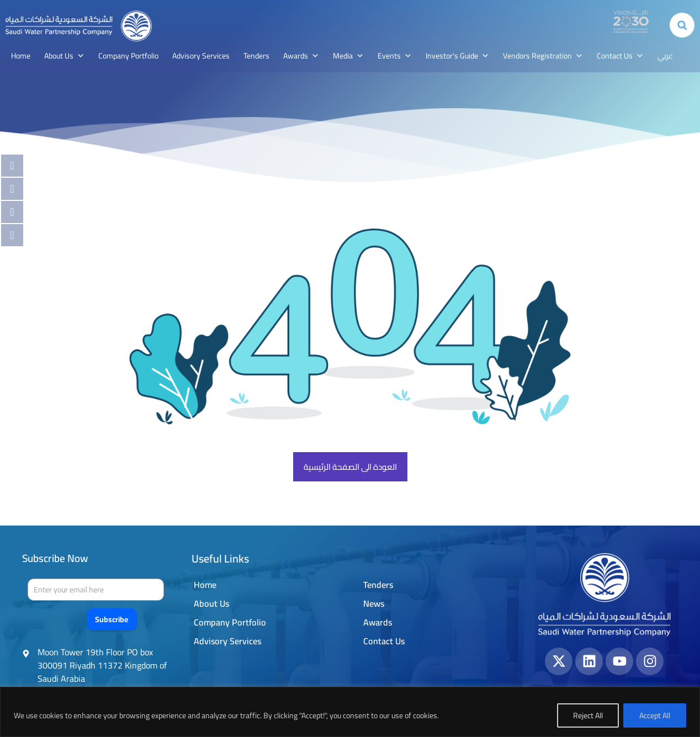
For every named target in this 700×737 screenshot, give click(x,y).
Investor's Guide (457, 56)
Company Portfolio (128, 56)
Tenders (256, 56)
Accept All (655, 715)
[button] (682, 25)
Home (21, 56)
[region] (350, 712)
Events (395, 56)
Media (348, 56)
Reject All (588, 715)
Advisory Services (201, 56)
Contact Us (620, 56)
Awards (301, 56)
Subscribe (112, 619)
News (374, 603)
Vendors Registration (543, 56)
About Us (64, 56)
